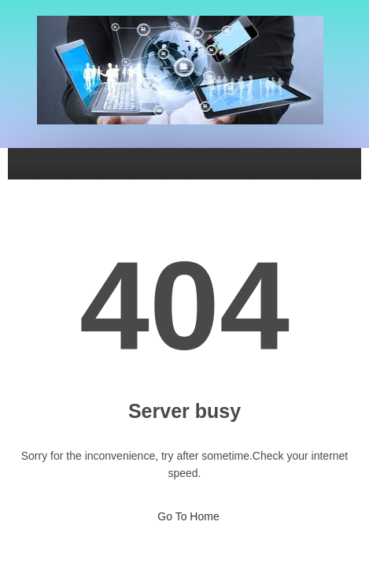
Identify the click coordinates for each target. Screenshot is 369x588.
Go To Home (184, 512)
